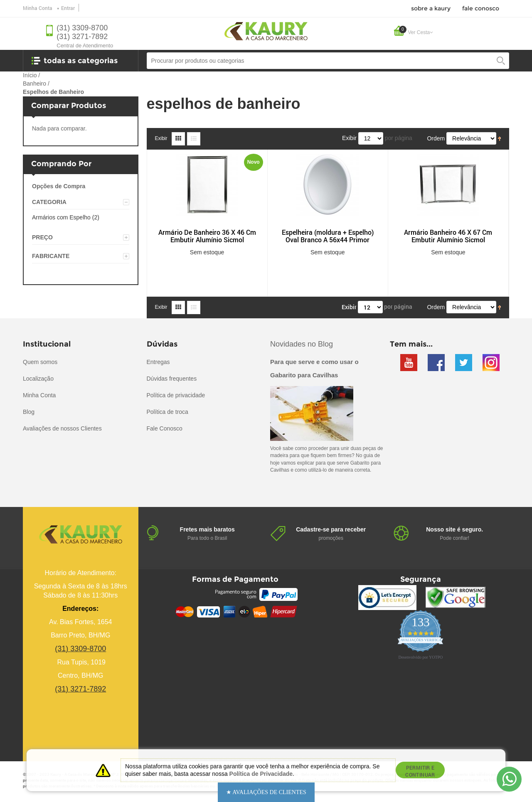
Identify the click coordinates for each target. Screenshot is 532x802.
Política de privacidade (176, 395)
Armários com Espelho (61, 217)
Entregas (158, 362)
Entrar (68, 8)
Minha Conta (38, 8)
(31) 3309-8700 (82, 28)
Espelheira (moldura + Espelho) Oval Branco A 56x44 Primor (328, 236)
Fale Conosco (165, 428)
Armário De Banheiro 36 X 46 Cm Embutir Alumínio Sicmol (207, 236)
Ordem (436, 138)
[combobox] (328, 61)
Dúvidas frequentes (172, 379)
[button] (266, 792)
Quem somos (40, 362)
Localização (38, 379)
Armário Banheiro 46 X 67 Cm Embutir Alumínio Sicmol (448, 236)
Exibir (161, 138)
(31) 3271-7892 (82, 37)
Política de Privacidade (261, 774)
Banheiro (34, 84)
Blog (29, 412)
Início (30, 75)
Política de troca (167, 412)
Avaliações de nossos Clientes (62, 428)
